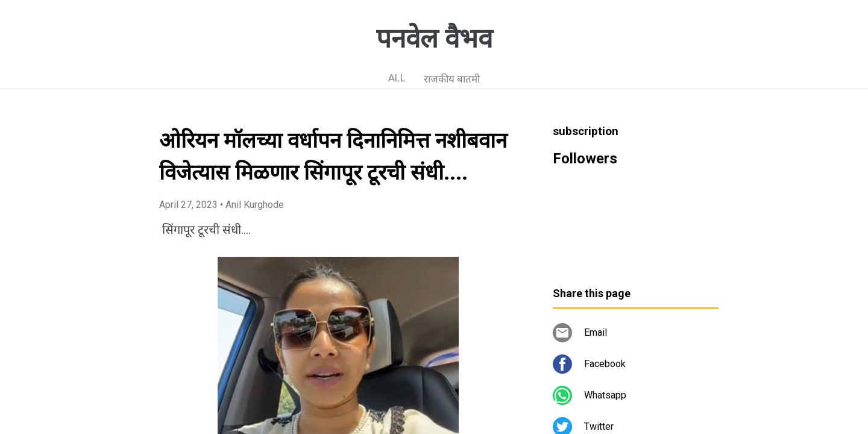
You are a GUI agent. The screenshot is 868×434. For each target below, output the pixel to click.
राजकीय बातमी (452, 79)
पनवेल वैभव (434, 39)
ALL (397, 78)
